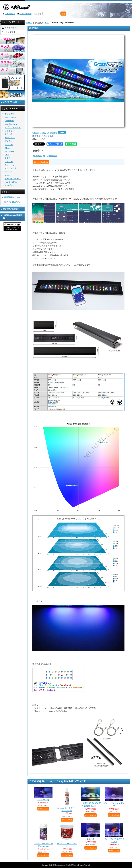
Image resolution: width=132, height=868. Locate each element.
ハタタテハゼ (43, 800)
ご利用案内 (10, 14)
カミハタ (9, 134)
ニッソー (9, 162)
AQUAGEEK (10, 117)
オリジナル (10, 114)
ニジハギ (91, 839)
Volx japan (9, 151)
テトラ (8, 158)
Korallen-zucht (11, 124)
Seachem (8, 172)
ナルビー (9, 185)
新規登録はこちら (12, 197)
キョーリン (10, 165)
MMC (7, 175)
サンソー (9, 145)
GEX (7, 155)
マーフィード (11, 168)
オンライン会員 (10, 102)
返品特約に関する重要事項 (45, 156)
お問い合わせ (25, 14)
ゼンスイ (9, 141)
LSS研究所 (9, 121)
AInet (7, 148)
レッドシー (10, 131)
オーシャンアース (13, 179)
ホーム (29, 23)
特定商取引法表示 (11, 209)
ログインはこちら (12, 202)
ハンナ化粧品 (11, 182)
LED (47, 23)
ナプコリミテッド (13, 127)
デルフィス (10, 138)
